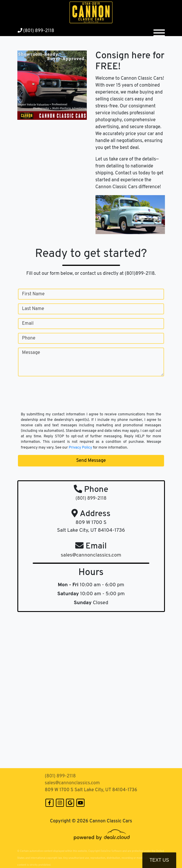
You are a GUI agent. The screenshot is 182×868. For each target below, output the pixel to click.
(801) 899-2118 (36, 31)
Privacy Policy (80, 448)
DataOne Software (111, 851)
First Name (33, 294)
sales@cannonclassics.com (72, 783)
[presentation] (62, 399)
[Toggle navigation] (159, 31)
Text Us (159, 860)
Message (31, 353)
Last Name (33, 309)
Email (28, 324)
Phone (29, 338)
